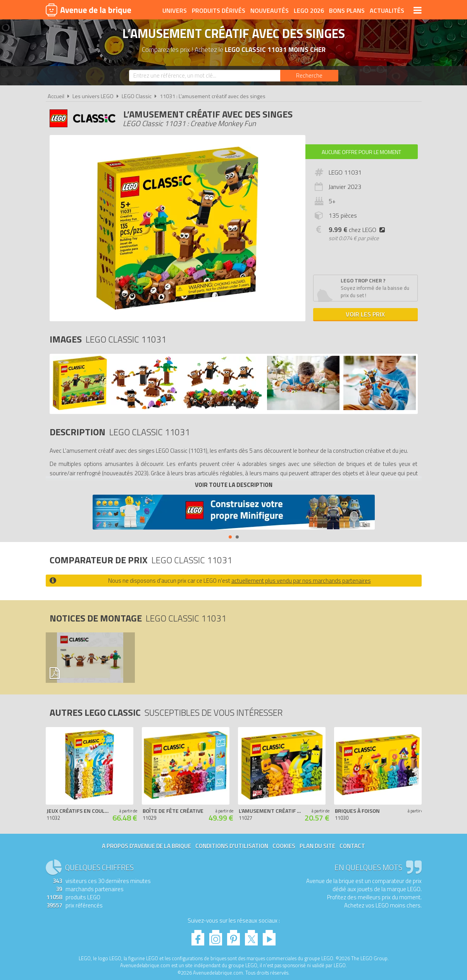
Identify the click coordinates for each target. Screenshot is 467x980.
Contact (352, 846)
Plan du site (317, 846)
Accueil (56, 96)
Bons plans (347, 10)
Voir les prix (365, 314)
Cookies (284, 846)
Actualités (387, 10)
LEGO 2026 (309, 10)
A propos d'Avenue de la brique (146, 846)
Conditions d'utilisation (232, 846)
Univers (175, 10)
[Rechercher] (309, 76)
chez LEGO (358, 230)
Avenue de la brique (88, 10)
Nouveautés (270, 10)
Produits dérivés (219, 10)
